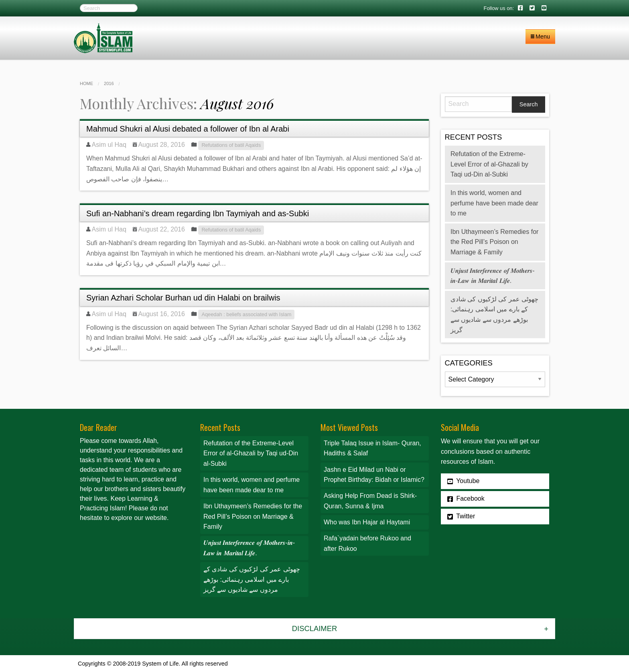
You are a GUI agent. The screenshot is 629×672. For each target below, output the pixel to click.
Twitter (461, 516)
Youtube (463, 481)
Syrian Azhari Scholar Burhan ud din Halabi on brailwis (183, 298)
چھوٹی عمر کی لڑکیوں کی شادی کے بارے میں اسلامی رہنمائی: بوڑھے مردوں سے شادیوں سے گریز (252, 579)
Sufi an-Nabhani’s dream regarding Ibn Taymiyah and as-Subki (198, 213)
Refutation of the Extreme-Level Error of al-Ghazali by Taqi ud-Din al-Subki (489, 164)
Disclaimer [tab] (314, 628)
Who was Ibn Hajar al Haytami (367, 522)
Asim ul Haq (109, 145)
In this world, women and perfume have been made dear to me (494, 203)
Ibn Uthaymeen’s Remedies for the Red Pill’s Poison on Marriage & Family (494, 242)
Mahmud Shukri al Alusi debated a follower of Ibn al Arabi (188, 129)
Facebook (466, 499)
